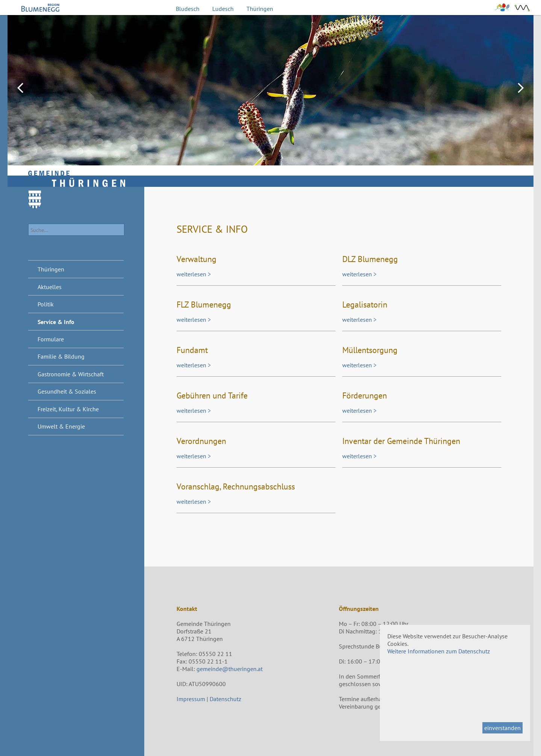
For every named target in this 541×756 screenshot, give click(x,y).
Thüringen (260, 9)
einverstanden (502, 728)
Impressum (191, 699)
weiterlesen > (194, 274)
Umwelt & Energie (61, 426)
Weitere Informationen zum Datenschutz (439, 651)
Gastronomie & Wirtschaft (71, 374)
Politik (46, 304)
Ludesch (223, 9)
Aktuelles (50, 287)
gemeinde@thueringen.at (230, 669)
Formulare (51, 339)
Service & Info (56, 322)
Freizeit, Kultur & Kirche (68, 409)
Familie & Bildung (61, 356)
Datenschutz (225, 699)
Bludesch (188, 9)
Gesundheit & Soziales (67, 391)
